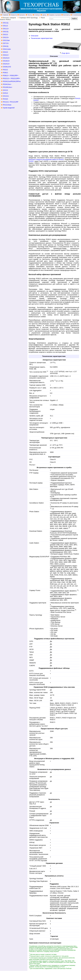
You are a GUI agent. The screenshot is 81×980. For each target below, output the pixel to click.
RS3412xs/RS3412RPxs (12, 81)
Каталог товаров (9, 18)
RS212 (5, 70)
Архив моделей (9, 108)
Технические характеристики (42, 38)
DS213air (6, 40)
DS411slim (7, 49)
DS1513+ (6, 58)
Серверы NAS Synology (29, 18)
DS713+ (6, 43)
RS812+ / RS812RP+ (11, 76)
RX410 (78, 98)
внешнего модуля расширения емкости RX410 (46, 159)
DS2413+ (6, 64)
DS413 (5, 52)
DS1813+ (6, 61)
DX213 (5, 90)
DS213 (5, 34)
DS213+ (6, 37)
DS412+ (6, 55)
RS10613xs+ (8, 87)
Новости (14, 15)
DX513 (5, 93)
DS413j (6, 46)
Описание (35, 36)
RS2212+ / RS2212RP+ (12, 78)
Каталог (22, 15)
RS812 (5, 73)
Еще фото (66, 53)
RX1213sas (7, 105)
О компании (76, 15)
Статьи (37, 15)
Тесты (29, 15)
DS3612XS (7, 67)
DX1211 (6, 96)
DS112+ (6, 29)
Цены (44, 15)
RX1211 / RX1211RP (11, 102)
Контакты (66, 15)
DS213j (6, 32)
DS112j (6, 23)
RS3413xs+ (7, 84)
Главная (5, 15)
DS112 (5, 26)
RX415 (36, 100)
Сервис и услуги (55, 15)
